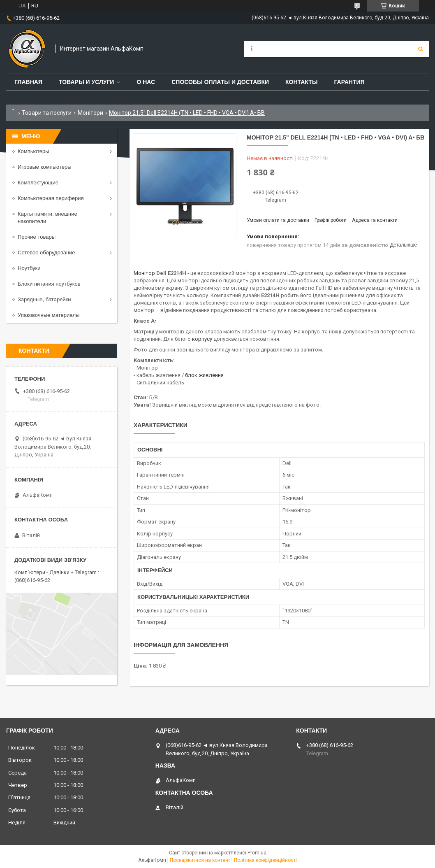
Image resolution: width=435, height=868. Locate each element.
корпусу (202, 339)
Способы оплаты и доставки (220, 82)
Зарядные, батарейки (44, 299)
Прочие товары (37, 237)
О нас (146, 82)
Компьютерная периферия (51, 198)
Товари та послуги (47, 113)
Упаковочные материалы (49, 315)
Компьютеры (34, 151)
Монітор (144, 273)
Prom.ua (257, 853)
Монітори (90, 113)
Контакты (301, 82)
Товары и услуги (87, 82)
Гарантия (349, 82)
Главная (28, 82)
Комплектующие (38, 183)
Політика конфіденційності (265, 860)
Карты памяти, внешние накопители (47, 218)
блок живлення (204, 375)
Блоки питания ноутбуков (49, 284)
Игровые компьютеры (45, 167)
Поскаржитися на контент (200, 860)
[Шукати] (421, 49)
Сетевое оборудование (46, 252)
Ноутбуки (29, 268)
